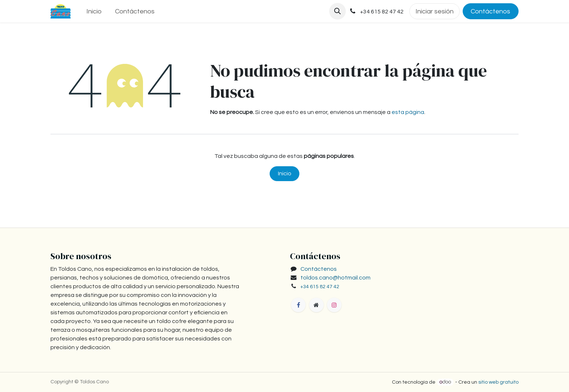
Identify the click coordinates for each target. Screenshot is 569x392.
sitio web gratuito (498, 382)
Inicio (285, 173)
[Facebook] (298, 305)
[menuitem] (94, 11)
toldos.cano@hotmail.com (335, 278)
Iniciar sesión (435, 11)
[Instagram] (334, 305)
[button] (337, 11)
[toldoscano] (316, 305)
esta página (408, 112)
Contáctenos (490, 11)
